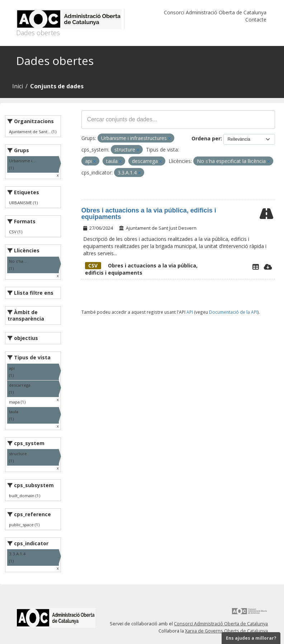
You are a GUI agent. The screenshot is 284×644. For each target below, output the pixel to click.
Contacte (256, 20)
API (190, 312)
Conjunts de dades (57, 86)
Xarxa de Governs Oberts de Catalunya (226, 631)
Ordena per (206, 138)
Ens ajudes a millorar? (251, 638)
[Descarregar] (268, 267)
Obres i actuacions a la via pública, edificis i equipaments (149, 214)
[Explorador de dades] (256, 267)
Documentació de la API (233, 312)
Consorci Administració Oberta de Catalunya (215, 12)
